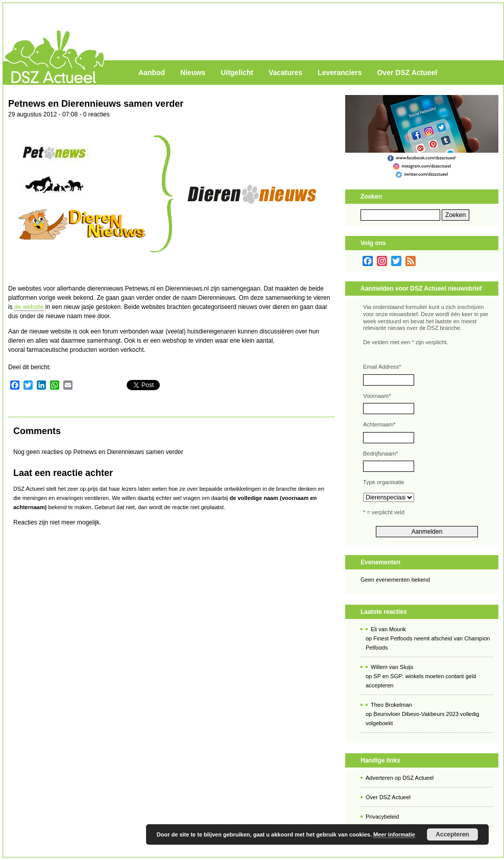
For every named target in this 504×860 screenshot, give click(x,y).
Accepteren (452, 834)
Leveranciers (340, 73)
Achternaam (379, 424)
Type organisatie (384, 482)
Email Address (382, 367)
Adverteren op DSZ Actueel (400, 778)
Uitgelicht (237, 73)
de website (29, 307)
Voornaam (377, 396)
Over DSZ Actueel (407, 73)
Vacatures (285, 73)
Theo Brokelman (391, 705)
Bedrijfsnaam (380, 453)
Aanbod (152, 73)
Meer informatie (394, 834)
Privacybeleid (382, 817)
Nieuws (193, 73)
